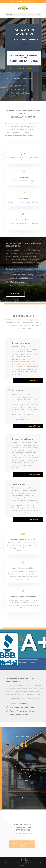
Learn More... (17, 294)
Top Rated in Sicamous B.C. (22, 69)
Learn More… (36, 381)
